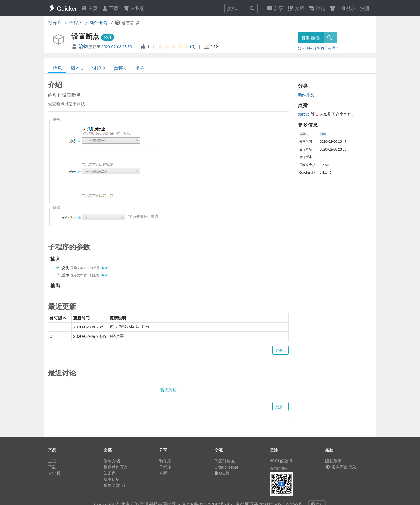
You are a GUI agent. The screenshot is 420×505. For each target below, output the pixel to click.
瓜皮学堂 (114, 485)
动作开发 (99, 23)
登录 (348, 8)
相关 (140, 68)
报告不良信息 (341, 467)
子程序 (76, 23)
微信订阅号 (279, 468)
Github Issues (226, 467)
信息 (57, 68)
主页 (89, 8)
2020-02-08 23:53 (117, 47)
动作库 (55, 23)
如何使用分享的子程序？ (318, 48)
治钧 (84, 46)
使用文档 (112, 461)
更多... (281, 350)
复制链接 (311, 37)
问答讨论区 (225, 461)
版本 (77, 68)
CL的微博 (281, 461)
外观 (163, 473)
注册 (365, 8)
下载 (110, 8)
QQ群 (222, 473)
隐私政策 (333, 461)
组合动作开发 (116, 467)
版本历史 (112, 479)
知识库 (110, 473)
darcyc (304, 114)
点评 (120, 68)
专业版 (134, 8)
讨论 (98, 68)
